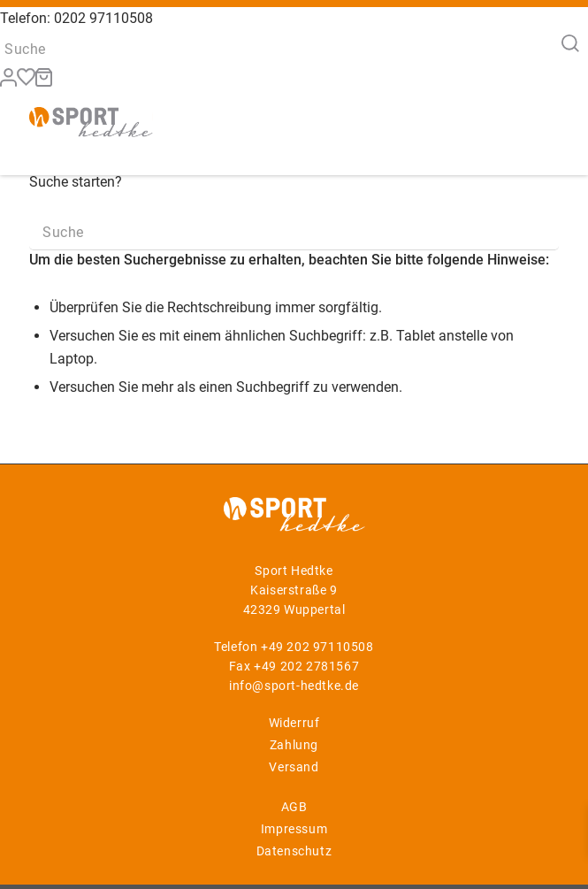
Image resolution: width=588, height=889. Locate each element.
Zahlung (294, 745)
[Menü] (535, 120)
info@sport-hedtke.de (294, 686)
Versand (294, 767)
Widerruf (294, 723)
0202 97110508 (103, 18)
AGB (294, 807)
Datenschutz (294, 851)
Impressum (294, 829)
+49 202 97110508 (317, 647)
